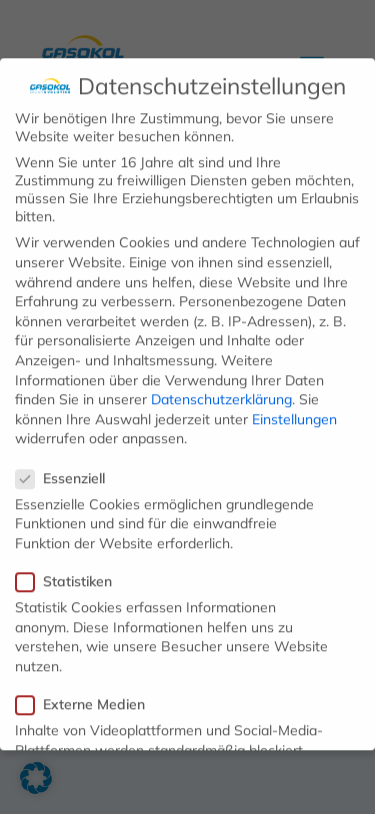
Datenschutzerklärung (221, 391)
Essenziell (68, 469)
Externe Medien (88, 695)
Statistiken (72, 573)
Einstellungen (294, 410)
